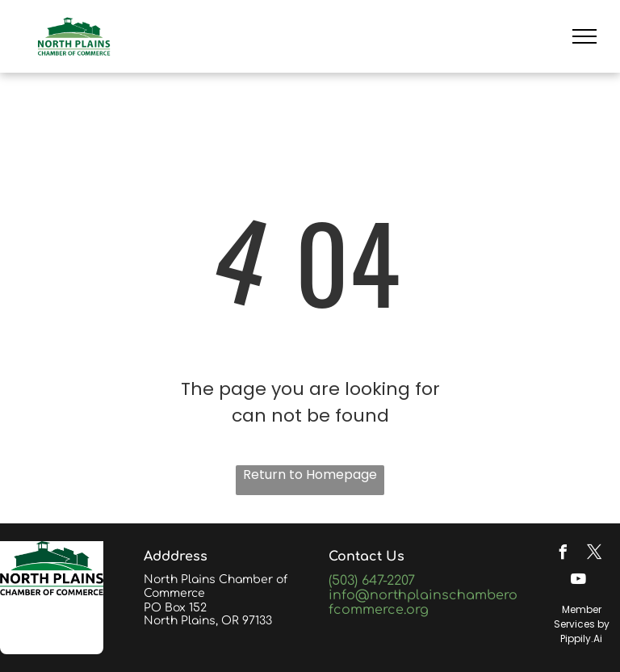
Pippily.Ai (581, 638)
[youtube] (579, 581)
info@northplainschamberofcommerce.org (423, 603)
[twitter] (594, 554)
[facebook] (563, 554)
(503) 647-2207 (372, 581)
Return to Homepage (310, 475)
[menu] (584, 36)
